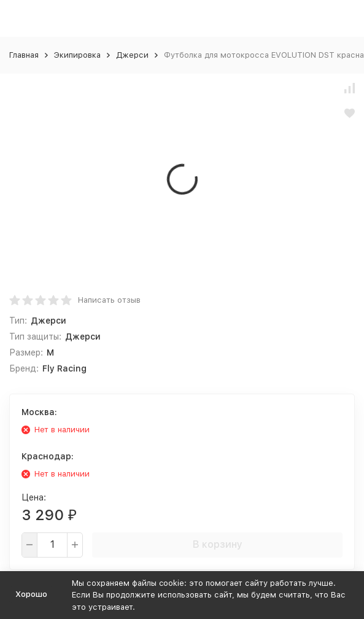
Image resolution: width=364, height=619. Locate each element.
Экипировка (77, 55)
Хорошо (31, 594)
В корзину (218, 544)
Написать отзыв (109, 300)
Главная (24, 55)
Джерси (132, 55)
